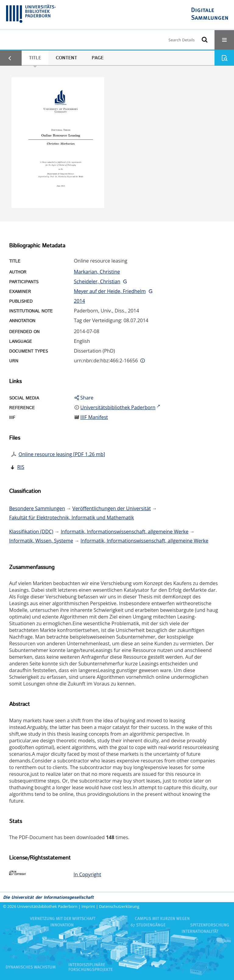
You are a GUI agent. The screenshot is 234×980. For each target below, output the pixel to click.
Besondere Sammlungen (37, 508)
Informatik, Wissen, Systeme (41, 541)
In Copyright (87, 874)
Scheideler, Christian (97, 281)
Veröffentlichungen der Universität (112, 508)
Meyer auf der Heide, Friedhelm (110, 291)
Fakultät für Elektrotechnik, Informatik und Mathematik (72, 518)
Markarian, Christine (97, 272)
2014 (79, 301)
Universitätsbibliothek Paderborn (47, 906)
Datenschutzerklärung (119, 906)
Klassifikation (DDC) (31, 532)
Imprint (88, 906)
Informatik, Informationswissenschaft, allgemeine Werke (124, 532)
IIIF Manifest (94, 417)
